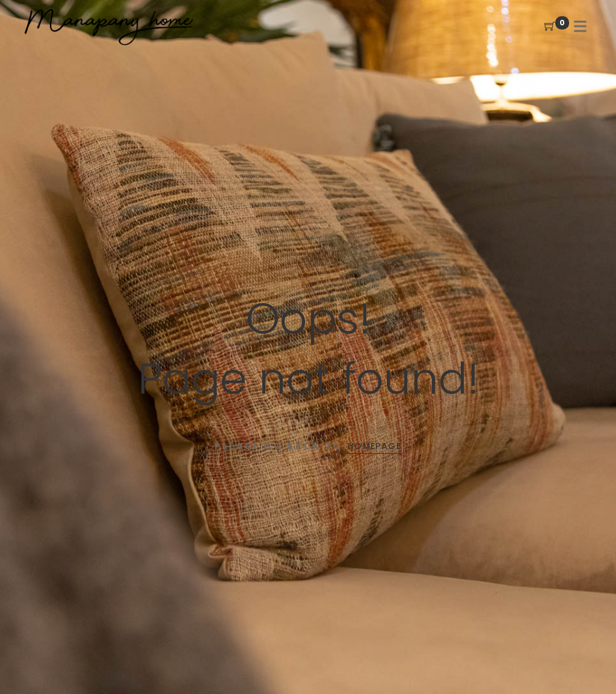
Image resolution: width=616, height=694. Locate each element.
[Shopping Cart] (550, 27)
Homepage (374, 446)
